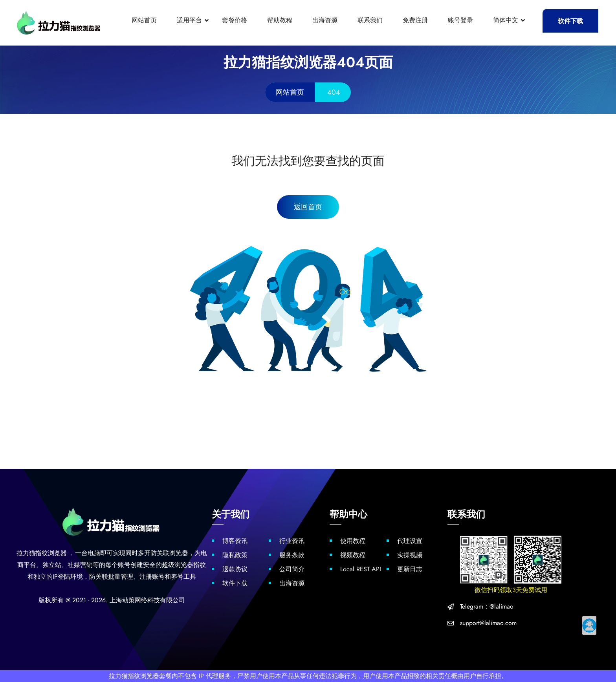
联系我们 (370, 20)
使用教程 (353, 541)
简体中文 (506, 20)
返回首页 (308, 207)
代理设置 (410, 541)
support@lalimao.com (488, 623)
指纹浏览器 (51, 553)
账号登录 (460, 20)
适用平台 (189, 20)
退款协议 (235, 569)
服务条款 (292, 555)
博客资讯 (235, 541)
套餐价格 (235, 20)
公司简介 (292, 569)
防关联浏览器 (169, 553)
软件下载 (570, 21)
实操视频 (410, 555)
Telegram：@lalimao (487, 606)
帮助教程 (280, 20)
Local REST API (361, 569)
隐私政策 (235, 555)
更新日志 (410, 569)
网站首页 (144, 20)
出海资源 (325, 20)
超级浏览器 (178, 565)
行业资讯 (292, 541)
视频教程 (353, 555)
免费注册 (415, 20)
